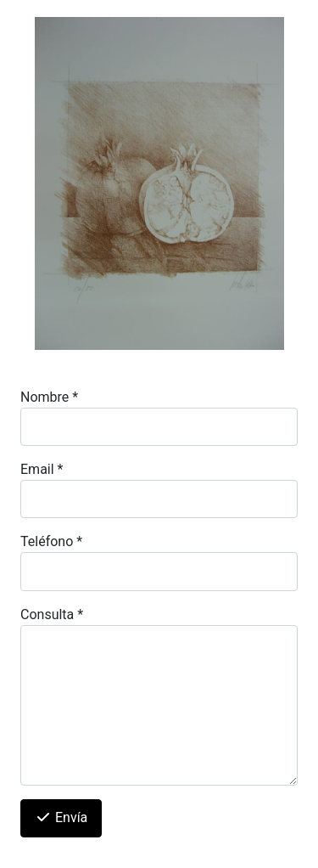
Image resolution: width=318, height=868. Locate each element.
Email (42, 469)
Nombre (49, 397)
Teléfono (51, 541)
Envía (61, 817)
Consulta (52, 614)
